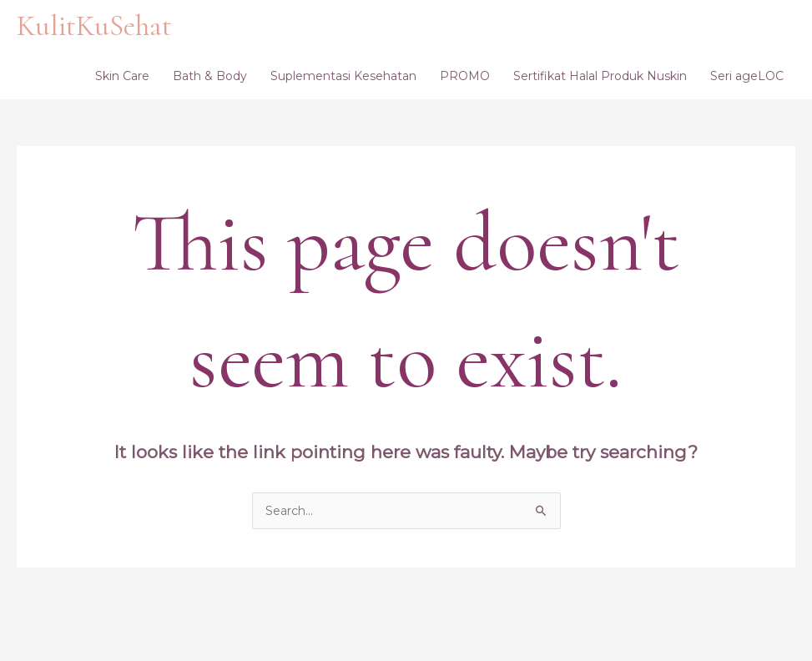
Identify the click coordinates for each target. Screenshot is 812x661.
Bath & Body (210, 76)
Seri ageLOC (747, 76)
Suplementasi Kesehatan (343, 76)
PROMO (465, 76)
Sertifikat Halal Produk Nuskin (600, 76)
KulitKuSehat (94, 26)
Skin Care (122, 76)
